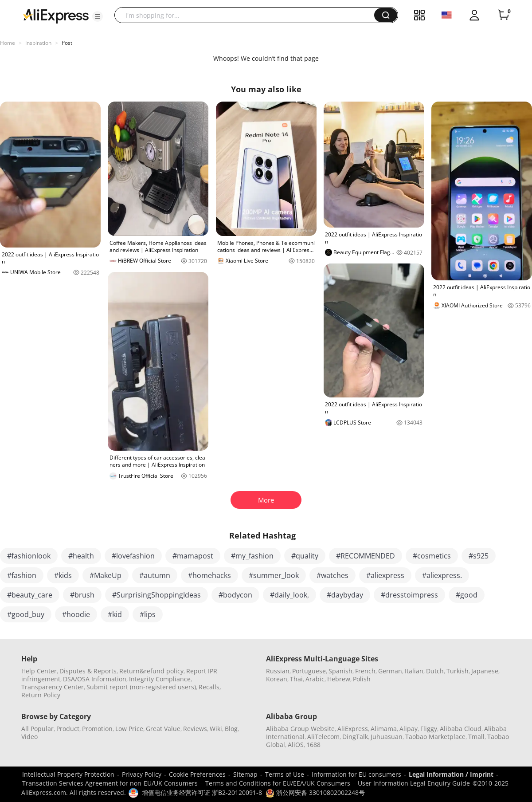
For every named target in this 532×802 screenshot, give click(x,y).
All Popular (37, 729)
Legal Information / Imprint (451, 774)
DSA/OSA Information (95, 679)
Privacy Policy (142, 774)
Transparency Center (53, 687)
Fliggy (429, 729)
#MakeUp (106, 575)
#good (467, 595)
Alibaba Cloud (461, 729)
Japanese (485, 671)
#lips (148, 614)
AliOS (296, 745)
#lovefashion (133, 556)
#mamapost (193, 556)
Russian (278, 671)
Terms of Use (285, 774)
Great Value (163, 729)
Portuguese (309, 671)
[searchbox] (248, 15)
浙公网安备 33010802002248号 (315, 792)
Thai (296, 679)
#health (81, 556)
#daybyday (345, 595)
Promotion (97, 729)
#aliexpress (385, 575)
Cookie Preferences (197, 774)
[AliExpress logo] (56, 16)
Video (29, 737)
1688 (313, 745)
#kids (63, 575)
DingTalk (355, 737)
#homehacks (209, 575)
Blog (231, 729)
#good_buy (26, 614)
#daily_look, (289, 595)
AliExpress (353, 729)
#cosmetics (432, 556)
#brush (82, 595)
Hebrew (339, 679)
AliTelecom (323, 737)
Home (8, 43)
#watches (332, 575)
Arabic (315, 679)
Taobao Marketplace (435, 737)
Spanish (340, 671)
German (390, 671)
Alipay (409, 729)
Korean (277, 679)
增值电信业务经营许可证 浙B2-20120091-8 (202, 792)
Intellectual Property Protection (68, 774)
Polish (362, 679)
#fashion (22, 575)
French (365, 671)
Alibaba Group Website (300, 729)
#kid (115, 614)
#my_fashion (252, 556)
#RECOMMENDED (366, 556)
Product (68, 729)
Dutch (435, 671)
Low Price (129, 729)
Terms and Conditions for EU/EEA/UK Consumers (278, 783)
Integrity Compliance (160, 679)
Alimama (384, 729)
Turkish (458, 671)
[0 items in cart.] (504, 15)
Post (67, 43)
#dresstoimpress (409, 595)
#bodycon (235, 595)
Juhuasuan (387, 737)
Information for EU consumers (356, 774)
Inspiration (38, 43)
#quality (305, 556)
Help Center (39, 671)
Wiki (216, 729)
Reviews (195, 729)
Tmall (476, 737)
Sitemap (245, 774)
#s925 (479, 556)
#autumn (155, 575)
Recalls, (210, 687)
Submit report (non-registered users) (141, 687)
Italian (414, 671)
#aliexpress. (442, 575)
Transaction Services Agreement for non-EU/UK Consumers (110, 783)
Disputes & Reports (88, 671)
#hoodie (76, 614)
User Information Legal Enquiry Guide (414, 783)
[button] (98, 16)
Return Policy (41, 695)
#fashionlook (29, 556)
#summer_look (274, 575)
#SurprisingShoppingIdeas (156, 595)
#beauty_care (30, 595)
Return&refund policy (151, 671)
